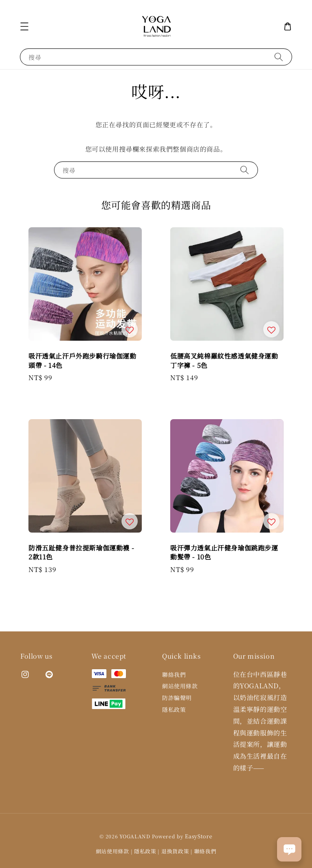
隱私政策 (174, 709)
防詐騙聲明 (177, 698)
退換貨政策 (175, 851)
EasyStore (198, 836)
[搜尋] (279, 57)
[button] (24, 26)
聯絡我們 (174, 675)
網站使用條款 (180, 686)
